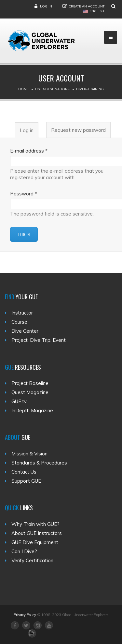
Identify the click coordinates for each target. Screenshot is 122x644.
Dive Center (25, 331)
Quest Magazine (30, 392)
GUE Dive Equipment (35, 542)
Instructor (22, 313)
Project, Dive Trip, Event (39, 340)
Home (23, 89)
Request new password (78, 130)
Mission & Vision (29, 454)
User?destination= (52, 89)
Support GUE (26, 481)
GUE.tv (19, 401)
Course (19, 322)
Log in (46, 6)
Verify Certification (32, 560)
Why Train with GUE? (35, 524)
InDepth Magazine (32, 410)
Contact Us (24, 472)
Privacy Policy (25, 615)
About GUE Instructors (37, 533)
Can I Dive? (24, 551)
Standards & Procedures (39, 463)
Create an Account (87, 6)
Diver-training (90, 89)
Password (24, 194)
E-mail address (29, 151)
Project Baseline (30, 383)
